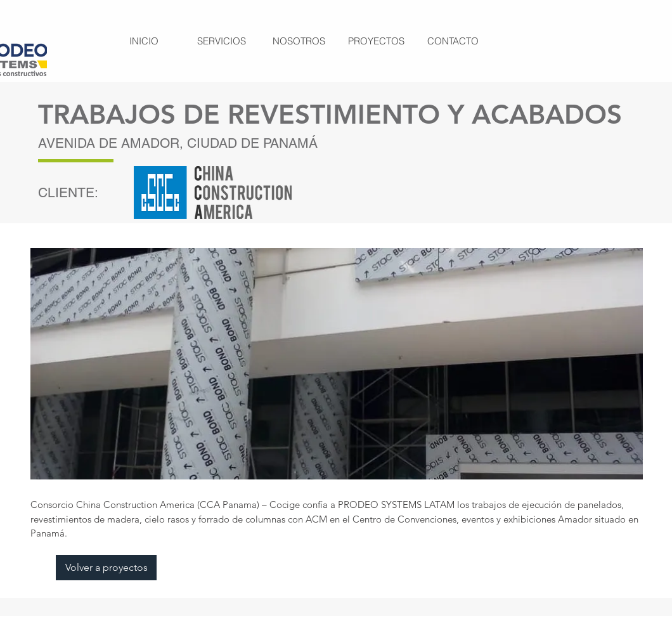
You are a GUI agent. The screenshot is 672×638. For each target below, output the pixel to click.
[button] (337, 364)
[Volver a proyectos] (106, 568)
